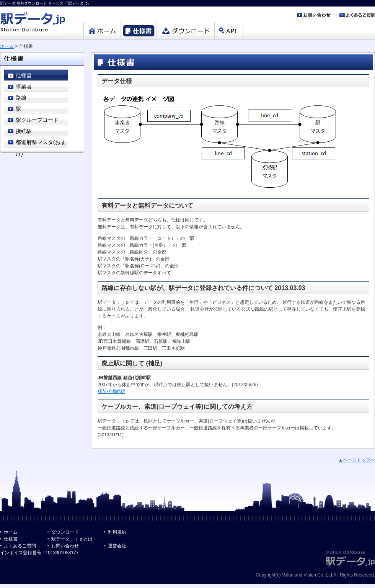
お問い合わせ (65, 546)
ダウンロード (65, 532)
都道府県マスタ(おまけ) (41, 143)
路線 (21, 98)
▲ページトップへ (357, 460)
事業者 (24, 87)
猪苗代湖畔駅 (111, 391)
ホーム (7, 46)
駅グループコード (37, 120)
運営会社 (117, 546)
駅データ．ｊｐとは (72, 539)
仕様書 (24, 75)
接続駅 (24, 131)
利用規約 (117, 532)
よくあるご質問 (20, 546)
